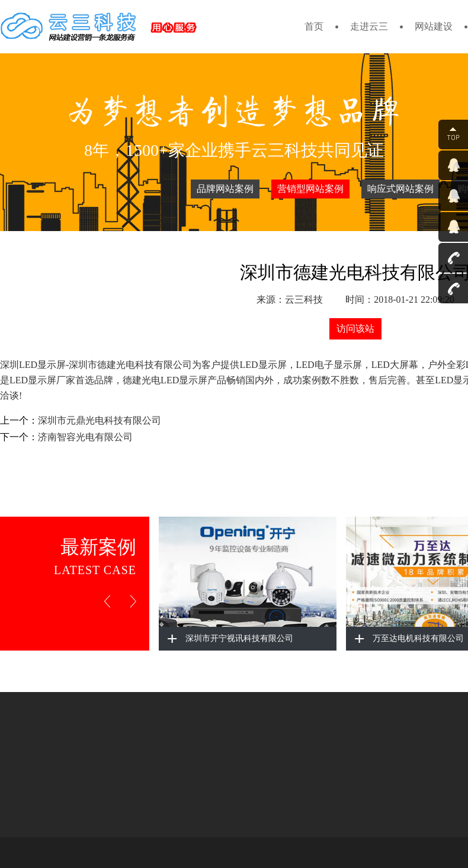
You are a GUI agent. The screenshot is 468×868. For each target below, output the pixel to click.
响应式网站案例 (400, 189)
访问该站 (355, 329)
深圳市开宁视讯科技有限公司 (239, 638)
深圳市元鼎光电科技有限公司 (100, 420)
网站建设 (434, 26)
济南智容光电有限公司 (85, 437)
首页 (314, 26)
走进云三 (369, 26)
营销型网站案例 (310, 189)
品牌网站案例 (225, 189)
